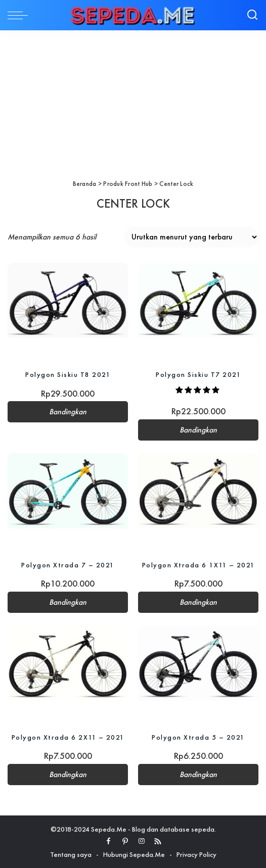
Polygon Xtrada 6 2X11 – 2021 (68, 737)
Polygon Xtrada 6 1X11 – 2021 (198, 565)
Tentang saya (71, 854)
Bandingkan (68, 412)
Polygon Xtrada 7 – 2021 (68, 565)
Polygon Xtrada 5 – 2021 (198, 737)
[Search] (252, 15)
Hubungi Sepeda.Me (134, 854)
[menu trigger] (20, 15)
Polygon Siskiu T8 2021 (68, 374)
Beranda (85, 184)
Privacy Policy (196, 854)
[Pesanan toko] (191, 237)
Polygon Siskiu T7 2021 (198, 374)
